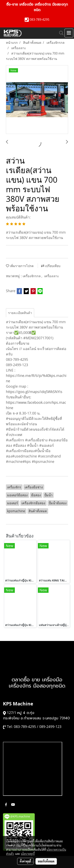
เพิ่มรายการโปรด (20, 266)
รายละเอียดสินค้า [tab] (20, 313)
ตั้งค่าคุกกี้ (25, 861)
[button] (60, 33)
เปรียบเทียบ (51, 266)
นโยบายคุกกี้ (28, 854)
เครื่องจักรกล (32, 276)
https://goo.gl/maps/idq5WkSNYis (34, 392)
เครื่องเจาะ (52, 276)
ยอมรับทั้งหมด (46, 861)
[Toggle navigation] (69, 33)
